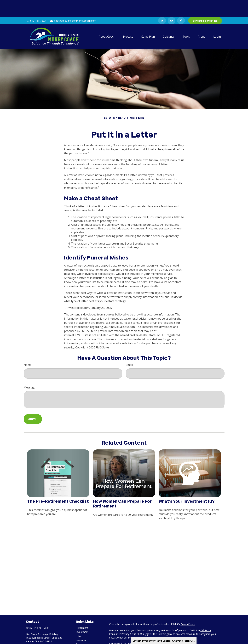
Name (28, 348)
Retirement (82, 611)
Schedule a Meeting (205, 4)
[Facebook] (181, 3)
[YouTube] (172, 3)
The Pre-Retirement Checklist (58, 484)
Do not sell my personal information (135, 620)
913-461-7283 (36, 4)
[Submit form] (33, 402)
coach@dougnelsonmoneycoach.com (73, 4)
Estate (79, 619)
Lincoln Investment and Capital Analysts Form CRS (164, 641)
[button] (107, 19)
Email (129, 348)
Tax (78, 627)
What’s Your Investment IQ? (187, 484)
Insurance (81, 623)
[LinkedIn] (162, 3)
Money (80, 631)
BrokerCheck (188, 607)
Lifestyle (80, 635)
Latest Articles (84, 639)
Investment (82, 615)
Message (30, 370)
